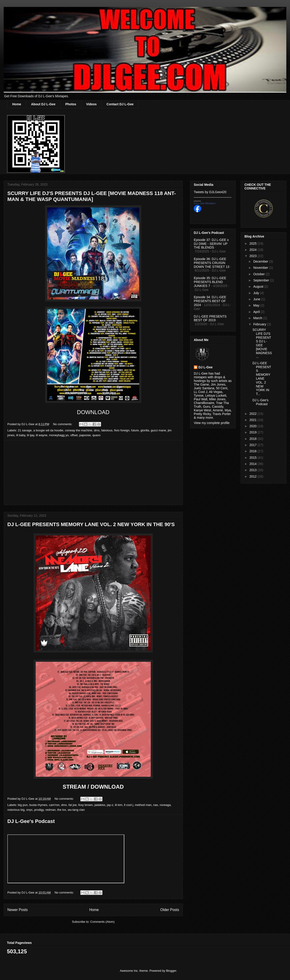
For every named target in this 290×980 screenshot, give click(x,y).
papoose (85, 435)
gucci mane (158, 430)
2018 (254, 439)
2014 (254, 464)
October (259, 274)
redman (50, 810)
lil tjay (31, 435)
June (257, 299)
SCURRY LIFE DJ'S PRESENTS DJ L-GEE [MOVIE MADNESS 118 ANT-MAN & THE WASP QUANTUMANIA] (92, 196)
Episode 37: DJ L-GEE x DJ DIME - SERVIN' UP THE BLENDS (211, 244)
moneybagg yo (59, 435)
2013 (254, 470)
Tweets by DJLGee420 (210, 192)
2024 (254, 250)
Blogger (171, 971)
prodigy (39, 810)
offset (74, 435)
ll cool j (129, 805)
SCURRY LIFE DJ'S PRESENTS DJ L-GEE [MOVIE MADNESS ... (262, 343)
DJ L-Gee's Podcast (31, 821)
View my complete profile (212, 423)
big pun (23, 805)
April (257, 312)
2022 (254, 414)
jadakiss (100, 805)
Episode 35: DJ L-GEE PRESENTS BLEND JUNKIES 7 (210, 282)
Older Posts (170, 910)
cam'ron (54, 805)
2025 (254, 244)
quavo (96, 435)
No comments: (63, 424)
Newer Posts (17, 910)
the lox (62, 810)
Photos (71, 104)
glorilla (145, 430)
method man (143, 805)
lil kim (119, 805)
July (257, 293)
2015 (254, 458)
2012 (254, 476)
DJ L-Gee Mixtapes (205, 203)
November (261, 268)
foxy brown (86, 805)
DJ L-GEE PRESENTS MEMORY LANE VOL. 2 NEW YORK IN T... (262, 378)
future (135, 430)
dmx (97, 430)
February (260, 324)
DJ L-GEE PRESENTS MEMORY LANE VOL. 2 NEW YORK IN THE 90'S (91, 524)
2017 (254, 445)
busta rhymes (38, 805)
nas (155, 805)
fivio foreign (122, 430)
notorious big (16, 810)
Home (17, 104)
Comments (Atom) (102, 922)
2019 (254, 432)
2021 (254, 420)
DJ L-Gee (205, 367)
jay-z (110, 805)
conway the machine (79, 430)
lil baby (21, 435)
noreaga (165, 805)
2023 (254, 256)
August (259, 287)
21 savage (25, 430)
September (261, 280)
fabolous (107, 430)
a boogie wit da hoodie (48, 430)
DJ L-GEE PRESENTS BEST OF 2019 (210, 318)
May (257, 305)
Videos (91, 104)
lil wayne (42, 435)
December (261, 261)
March (258, 318)
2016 (254, 451)
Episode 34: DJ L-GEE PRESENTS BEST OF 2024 (210, 301)
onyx (29, 810)
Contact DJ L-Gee (120, 104)
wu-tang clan (76, 810)
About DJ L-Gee (43, 104)
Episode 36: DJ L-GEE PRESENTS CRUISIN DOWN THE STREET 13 (212, 263)
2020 (254, 426)
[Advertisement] (93, 473)
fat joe (73, 805)
